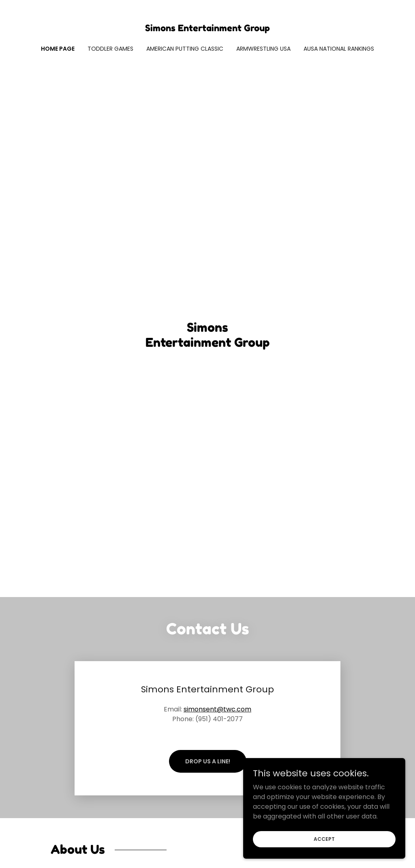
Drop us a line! (208, 761)
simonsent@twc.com (217, 709)
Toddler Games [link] (110, 49)
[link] (207, 29)
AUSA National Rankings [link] (339, 49)
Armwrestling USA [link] (263, 49)
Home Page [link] (58, 49)
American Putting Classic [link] (185, 49)
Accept (324, 839)
